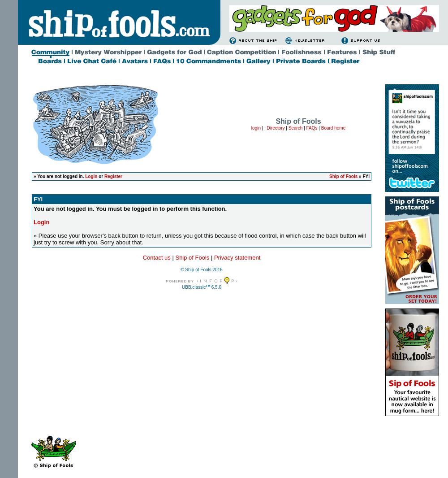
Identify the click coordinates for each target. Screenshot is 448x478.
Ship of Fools (343, 176)
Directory (276, 128)
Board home (333, 128)
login (256, 128)
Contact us (157, 258)
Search (296, 128)
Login (91, 176)
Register (113, 176)
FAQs (312, 128)
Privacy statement (237, 258)
